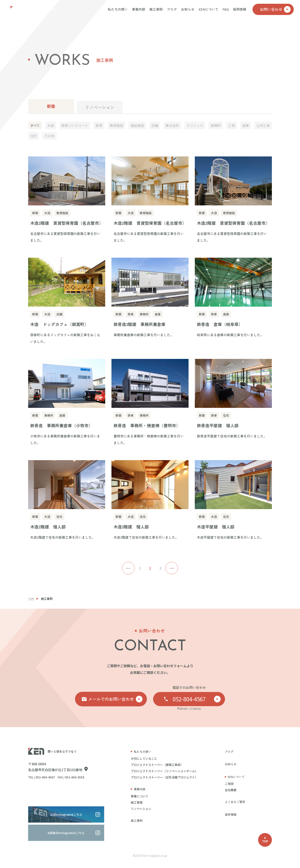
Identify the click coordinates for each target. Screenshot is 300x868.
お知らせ (188, 9)
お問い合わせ (275, 9)
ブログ (172, 9)
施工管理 (137, 802)
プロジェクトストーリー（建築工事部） (157, 765)
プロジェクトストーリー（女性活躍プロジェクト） (164, 777)
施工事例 (156, 9)
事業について (140, 796)
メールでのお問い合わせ (115, 699)
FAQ (226, 9)
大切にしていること (144, 758)
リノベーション (100, 107)
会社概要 (231, 790)
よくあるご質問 (235, 802)
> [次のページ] (172, 568)
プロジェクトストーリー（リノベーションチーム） (164, 771)
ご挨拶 (229, 784)
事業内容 (139, 9)
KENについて (208, 9)
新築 (51, 106)
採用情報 (240, 9)
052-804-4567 (197, 699)
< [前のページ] (128, 568)
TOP (31, 599)
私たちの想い (118, 9)
